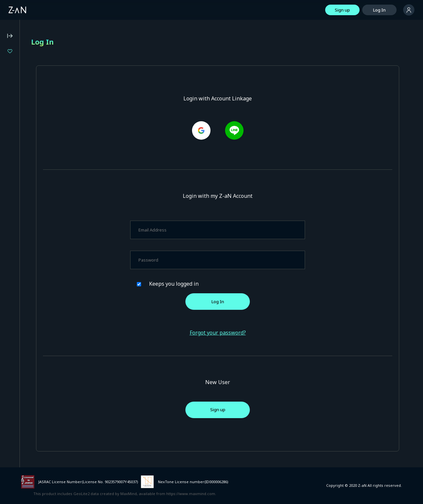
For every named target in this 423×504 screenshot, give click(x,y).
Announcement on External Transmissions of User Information (40, 245)
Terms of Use (18, 198)
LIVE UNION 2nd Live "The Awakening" (49, 107)
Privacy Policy (18, 206)
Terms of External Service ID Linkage (41, 257)
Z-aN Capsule (43, 149)
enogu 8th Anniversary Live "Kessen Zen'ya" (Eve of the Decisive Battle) (49, 96)
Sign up (342, 10)
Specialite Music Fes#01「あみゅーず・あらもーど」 (49, 85)
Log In (379, 10)
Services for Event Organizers (35, 266)
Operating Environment (28, 189)
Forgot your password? (251, 333)
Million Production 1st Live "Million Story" (49, 63)
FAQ (9, 180)
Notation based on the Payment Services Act (36, 232)
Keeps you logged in (220, 284)
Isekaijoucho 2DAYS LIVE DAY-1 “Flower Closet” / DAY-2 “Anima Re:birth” (49, 74)
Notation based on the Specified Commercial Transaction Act (37, 218)
